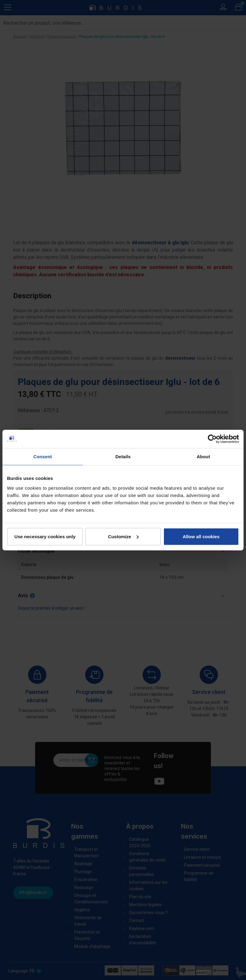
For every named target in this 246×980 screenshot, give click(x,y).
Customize (123, 536)
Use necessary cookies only (45, 536)
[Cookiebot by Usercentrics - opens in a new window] (212, 439)
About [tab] (203, 457)
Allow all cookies (201, 536)
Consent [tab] (43, 457)
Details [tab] (123, 457)
